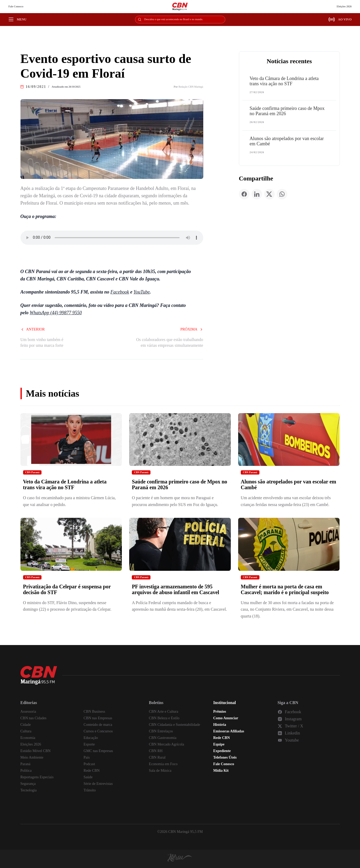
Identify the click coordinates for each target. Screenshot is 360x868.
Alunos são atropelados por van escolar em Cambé (287, 141)
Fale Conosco (16, 6)
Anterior (33, 329)
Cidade (26, 725)
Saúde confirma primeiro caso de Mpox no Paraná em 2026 (287, 111)
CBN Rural (157, 757)
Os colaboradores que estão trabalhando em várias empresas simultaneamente (169, 342)
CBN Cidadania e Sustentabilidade (174, 725)
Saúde (88, 777)
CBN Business (94, 712)
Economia (28, 738)
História (220, 725)
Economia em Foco (163, 764)
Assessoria (28, 712)
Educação (91, 738)
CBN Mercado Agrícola (166, 744)
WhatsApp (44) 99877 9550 (56, 313)
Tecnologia (29, 790)
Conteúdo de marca (98, 725)
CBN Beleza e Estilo (164, 718)
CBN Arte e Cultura (164, 712)
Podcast (89, 764)
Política (26, 771)
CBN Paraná (32, 472)
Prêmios (220, 712)
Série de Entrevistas (98, 784)
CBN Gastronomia (163, 738)
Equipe (219, 744)
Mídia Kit (221, 771)
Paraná (25, 764)
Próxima (192, 329)
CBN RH (156, 751)
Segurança (28, 784)
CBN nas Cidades (34, 718)
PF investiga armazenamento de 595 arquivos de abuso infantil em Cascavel (175, 589)
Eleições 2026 (344, 6)
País (87, 757)
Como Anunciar (226, 718)
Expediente (222, 751)
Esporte (89, 744)
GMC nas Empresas (98, 751)
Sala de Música (160, 771)
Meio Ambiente (32, 757)
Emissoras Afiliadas (229, 731)
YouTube (142, 292)
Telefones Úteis (225, 757)
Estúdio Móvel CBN (36, 751)
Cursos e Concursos (98, 731)
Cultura (26, 731)
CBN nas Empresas (98, 718)
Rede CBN (92, 771)
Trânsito (90, 790)
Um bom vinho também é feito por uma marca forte (42, 342)
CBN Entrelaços (161, 731)
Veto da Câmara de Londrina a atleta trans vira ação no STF (284, 81)
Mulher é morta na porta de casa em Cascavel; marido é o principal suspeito (285, 589)
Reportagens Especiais (37, 777)
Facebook (120, 292)
